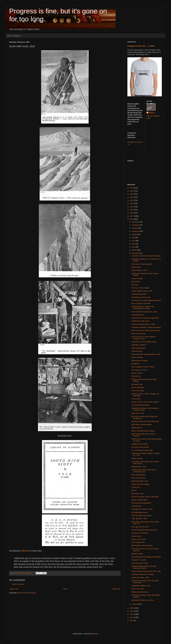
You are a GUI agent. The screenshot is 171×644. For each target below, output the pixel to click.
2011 (132, 621)
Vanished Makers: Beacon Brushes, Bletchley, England (144, 567)
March (134, 250)
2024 (132, 194)
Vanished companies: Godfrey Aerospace (146, 327)
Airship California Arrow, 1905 (142, 291)
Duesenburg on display (140, 361)
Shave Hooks (136, 536)
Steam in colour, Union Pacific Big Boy (145, 402)
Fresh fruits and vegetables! (141, 503)
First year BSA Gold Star (140, 447)
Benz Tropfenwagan (139, 475)
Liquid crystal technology (140, 484)
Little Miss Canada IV (139, 345)
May (133, 244)
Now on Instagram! (14, 36)
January (135, 604)
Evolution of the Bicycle (140, 533)
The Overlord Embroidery (140, 405)
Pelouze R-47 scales (139, 560)
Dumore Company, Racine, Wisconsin (145, 497)
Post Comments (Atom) (27, 593)
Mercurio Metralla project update (143, 431)
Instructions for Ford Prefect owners (144, 342)
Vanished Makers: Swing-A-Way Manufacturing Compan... (143, 308)
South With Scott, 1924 (140, 563)
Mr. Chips (135, 285)
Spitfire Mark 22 (137, 428)
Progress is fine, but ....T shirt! (141, 46)
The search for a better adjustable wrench (146, 300)
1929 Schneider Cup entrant (141, 515)
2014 (132, 611)
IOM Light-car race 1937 (140, 527)
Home (65, 589)
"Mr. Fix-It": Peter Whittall (140, 288)
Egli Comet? (136, 282)
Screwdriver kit (137, 351)
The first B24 (136, 399)
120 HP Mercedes (138, 387)
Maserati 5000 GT (138, 315)
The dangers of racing (139, 370)
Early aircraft (136, 376)
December (136, 222)
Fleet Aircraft (136, 267)
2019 (132, 210)
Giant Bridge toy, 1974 (139, 270)
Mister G (152, 113)
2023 (132, 197)
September (136, 231)
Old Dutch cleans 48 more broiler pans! (145, 421)
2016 (132, 219)
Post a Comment (18, 584)
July (133, 238)
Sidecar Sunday (137, 279)
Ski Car (134, 490)
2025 (132, 191)
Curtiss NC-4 (136, 487)
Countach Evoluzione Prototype (143, 574)
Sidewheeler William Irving (141, 586)
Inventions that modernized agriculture (145, 318)
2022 (132, 200)
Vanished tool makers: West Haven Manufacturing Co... (144, 471)
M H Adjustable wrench (140, 512)
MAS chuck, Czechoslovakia (142, 424)
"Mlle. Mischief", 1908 (139, 519)
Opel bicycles (136, 506)
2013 (132, 614)
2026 (132, 188)
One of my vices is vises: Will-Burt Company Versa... (144, 338)
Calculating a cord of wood (141, 297)
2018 (132, 213)
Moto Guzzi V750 (138, 413)
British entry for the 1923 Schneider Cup (146, 330)
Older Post (116, 589)
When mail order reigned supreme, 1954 (146, 354)
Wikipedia (26, 551)
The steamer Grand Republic (142, 264)
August (134, 234)
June (134, 241)
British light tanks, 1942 (140, 481)
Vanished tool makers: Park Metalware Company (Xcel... (145, 409)
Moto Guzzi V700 (138, 589)
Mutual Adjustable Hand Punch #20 (144, 530)
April (134, 247)
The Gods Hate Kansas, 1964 (142, 450)
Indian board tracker (139, 348)
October (135, 228)
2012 (132, 617)
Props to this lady (138, 391)
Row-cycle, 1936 (137, 494)
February (135, 253)
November (136, 225)
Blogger (95, 634)
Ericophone (135, 364)
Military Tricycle (137, 373)
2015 (132, 608)
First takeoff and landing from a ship (144, 312)
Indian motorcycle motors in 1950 (143, 324)
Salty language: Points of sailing (143, 367)
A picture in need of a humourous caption (146, 256)
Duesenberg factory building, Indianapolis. (146, 557)
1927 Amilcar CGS (138, 542)
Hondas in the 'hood (139, 539)
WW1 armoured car (138, 334)
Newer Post (14, 589)
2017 (132, 216)
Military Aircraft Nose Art (140, 592)
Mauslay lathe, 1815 (139, 467)
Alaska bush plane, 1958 (140, 578)
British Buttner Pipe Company (142, 545)
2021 (132, 203)
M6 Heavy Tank (137, 384)
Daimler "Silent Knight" (139, 500)
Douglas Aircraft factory (140, 444)
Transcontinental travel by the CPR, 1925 (146, 571)
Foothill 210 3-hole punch (140, 321)
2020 (132, 207)
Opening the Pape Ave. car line (142, 600)
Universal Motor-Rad (139, 294)
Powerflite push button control (142, 509)
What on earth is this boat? (141, 303)
